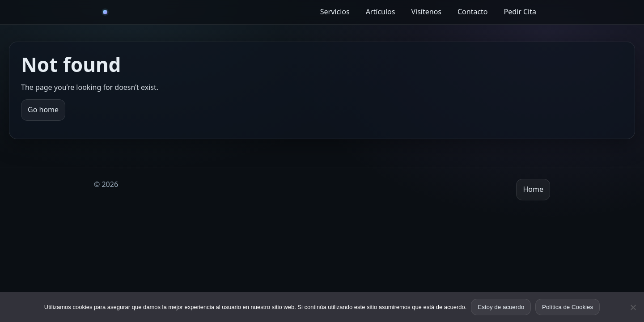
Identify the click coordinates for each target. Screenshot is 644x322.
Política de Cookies (568, 307)
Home (533, 189)
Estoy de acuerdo (501, 307)
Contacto (473, 12)
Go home (43, 110)
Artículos (381, 12)
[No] (633, 307)
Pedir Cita (520, 12)
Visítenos (426, 12)
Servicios (335, 12)
